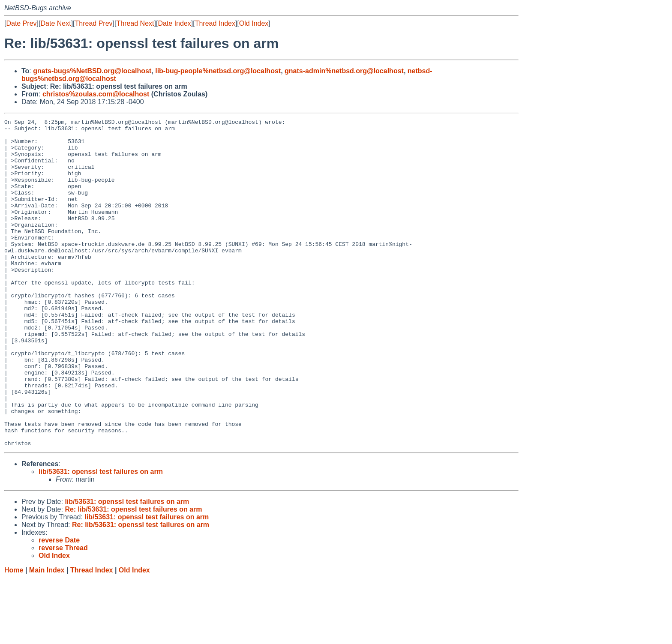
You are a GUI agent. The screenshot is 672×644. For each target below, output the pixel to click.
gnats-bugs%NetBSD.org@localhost (92, 71)
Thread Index (215, 23)
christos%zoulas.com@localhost (96, 94)
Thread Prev (94, 23)
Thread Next (135, 23)
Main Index (47, 636)
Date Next (55, 23)
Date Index (174, 23)
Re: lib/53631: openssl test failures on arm (133, 575)
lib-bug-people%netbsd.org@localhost (218, 71)
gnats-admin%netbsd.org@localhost (344, 71)
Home (14, 636)
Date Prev (21, 23)
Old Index (254, 23)
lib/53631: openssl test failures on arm (101, 537)
